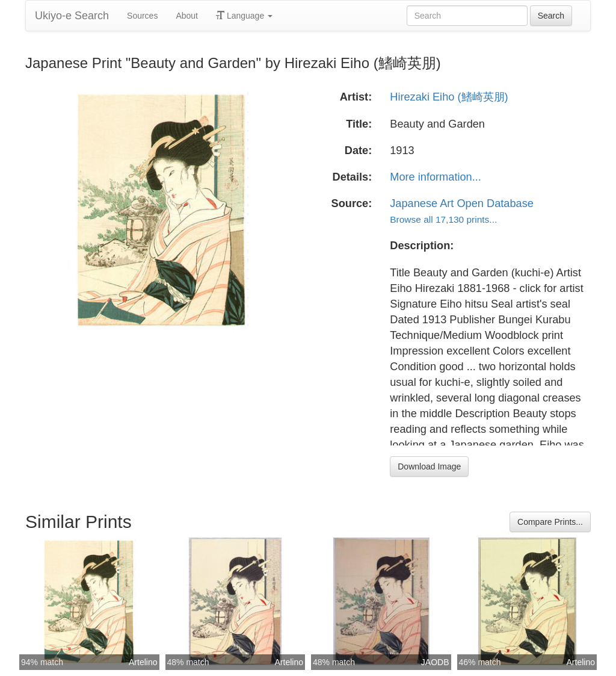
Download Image (429, 467)
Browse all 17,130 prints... (443, 219)
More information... (436, 177)
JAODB (435, 662)
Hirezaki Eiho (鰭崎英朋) (449, 97)
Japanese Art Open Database (462, 203)
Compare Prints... (550, 522)
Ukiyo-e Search (72, 16)
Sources (142, 16)
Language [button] (244, 16)
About (187, 16)
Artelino (143, 662)
